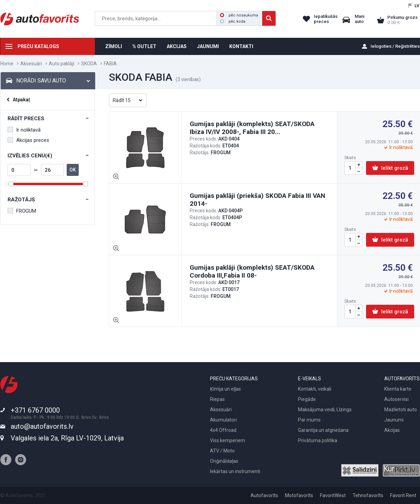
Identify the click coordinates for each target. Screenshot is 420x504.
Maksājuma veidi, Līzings (325, 410)
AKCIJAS (177, 46)
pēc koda (233, 21)
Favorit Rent (403, 495)
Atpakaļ (21, 100)
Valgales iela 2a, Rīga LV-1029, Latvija (67, 438)
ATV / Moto (222, 451)
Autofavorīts (264, 495)
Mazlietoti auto (401, 410)
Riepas (217, 399)
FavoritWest (333, 495)
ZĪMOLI (114, 46)
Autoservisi (396, 399)
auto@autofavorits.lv (42, 426)
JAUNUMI (208, 46)
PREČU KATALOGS (38, 46)
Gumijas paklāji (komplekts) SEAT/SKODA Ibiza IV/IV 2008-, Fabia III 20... (252, 128)
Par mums (309, 420)
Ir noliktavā (24, 130)
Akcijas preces (28, 140)
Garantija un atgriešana (323, 430)
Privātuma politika (318, 440)
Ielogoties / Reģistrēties (395, 46)
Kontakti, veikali (315, 389)
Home (7, 64)
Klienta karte (398, 389)
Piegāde (307, 399)
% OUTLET (144, 46)
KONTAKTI (241, 46)
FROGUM (22, 211)
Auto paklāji (62, 64)
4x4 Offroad (223, 430)
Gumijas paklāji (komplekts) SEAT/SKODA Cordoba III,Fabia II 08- (252, 271)
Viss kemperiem (228, 440)
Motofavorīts (299, 495)
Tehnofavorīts (368, 495)
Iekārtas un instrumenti (235, 471)
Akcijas (392, 430)
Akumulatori (223, 420)
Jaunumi (394, 420)
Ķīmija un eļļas (225, 389)
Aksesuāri (31, 64)
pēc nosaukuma (239, 15)
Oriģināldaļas (224, 461)
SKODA (89, 64)
